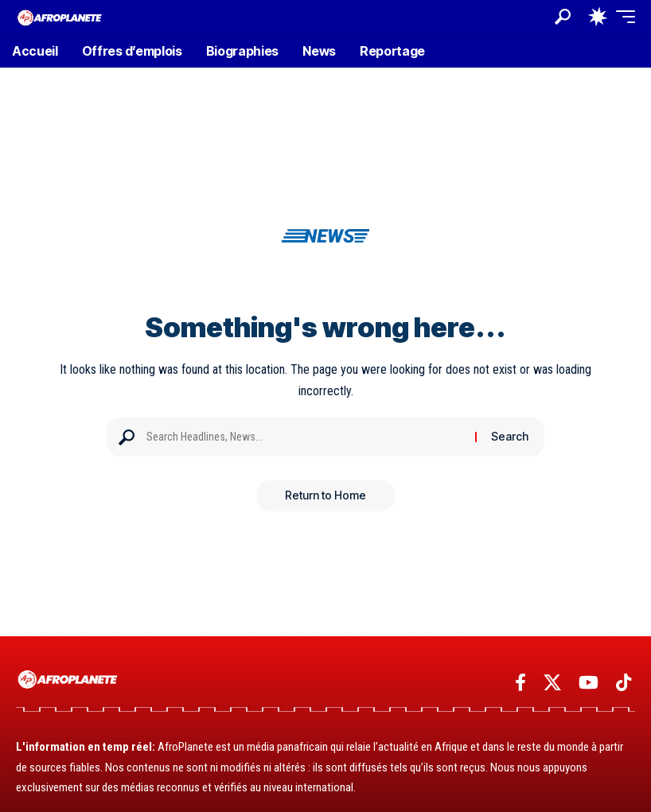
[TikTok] (624, 683)
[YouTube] (589, 683)
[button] (563, 17)
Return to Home (325, 496)
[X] (552, 683)
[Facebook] (520, 683)
